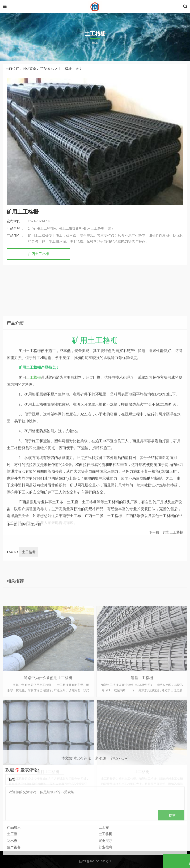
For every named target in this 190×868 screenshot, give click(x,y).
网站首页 (29, 69)
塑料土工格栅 (31, 531)
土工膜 (12, 848)
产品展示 (47, 69)
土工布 (104, 841)
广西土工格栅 (39, 254)
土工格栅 (65, 69)
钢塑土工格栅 (173, 539)
